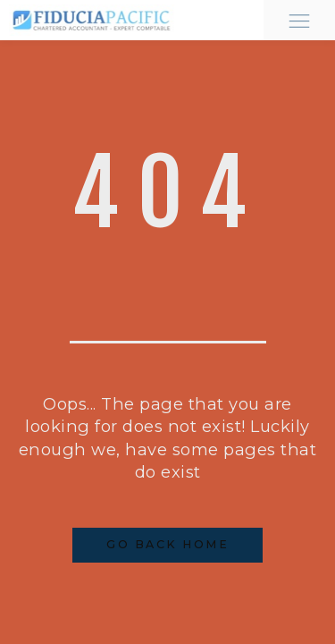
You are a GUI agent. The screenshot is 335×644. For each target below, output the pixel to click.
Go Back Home (167, 544)
